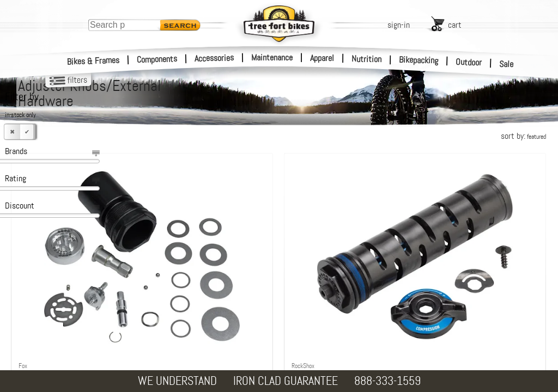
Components (157, 59)
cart (455, 25)
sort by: (523, 136)
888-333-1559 (387, 381)
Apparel (322, 58)
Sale (507, 64)
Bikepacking (419, 60)
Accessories (214, 58)
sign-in (399, 25)
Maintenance (272, 57)
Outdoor (469, 62)
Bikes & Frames (93, 61)
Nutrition (366, 59)
